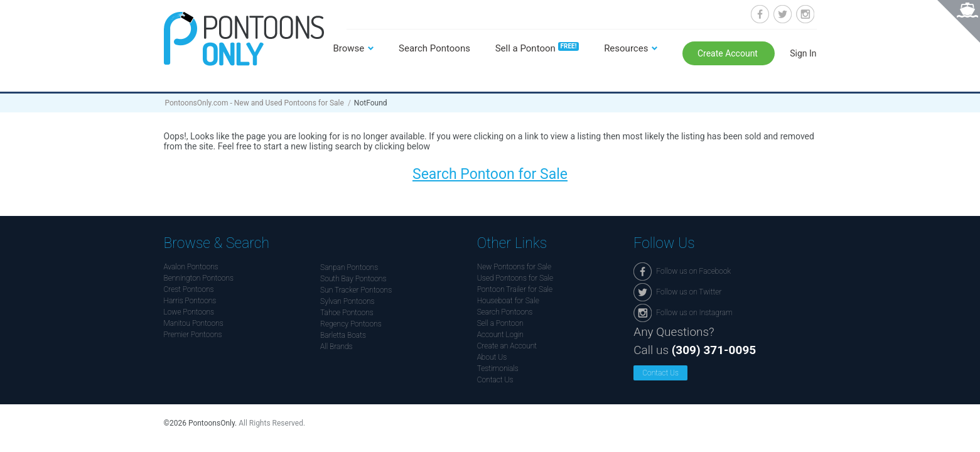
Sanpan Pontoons (349, 267)
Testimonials (498, 369)
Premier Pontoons (193, 335)
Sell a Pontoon (537, 48)
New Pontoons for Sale (514, 267)
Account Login (500, 335)
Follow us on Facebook (760, 14)
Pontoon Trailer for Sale (515, 289)
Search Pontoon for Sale (490, 174)
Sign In (803, 53)
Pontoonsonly (244, 39)
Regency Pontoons (351, 324)
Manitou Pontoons (194, 323)
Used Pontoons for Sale (515, 278)
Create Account (729, 53)
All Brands (336, 347)
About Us (492, 357)
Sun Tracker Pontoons (356, 290)
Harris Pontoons (190, 301)
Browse (349, 48)
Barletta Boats (343, 335)
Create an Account (507, 346)
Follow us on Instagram (805, 14)
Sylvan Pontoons (347, 301)
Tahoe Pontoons (347, 313)
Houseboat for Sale (508, 301)
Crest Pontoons (189, 289)
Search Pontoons (434, 48)
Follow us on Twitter (783, 14)
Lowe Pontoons (189, 312)
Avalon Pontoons (191, 267)
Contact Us (495, 380)
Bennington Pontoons (199, 278)
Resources (626, 48)
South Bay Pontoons (353, 279)
